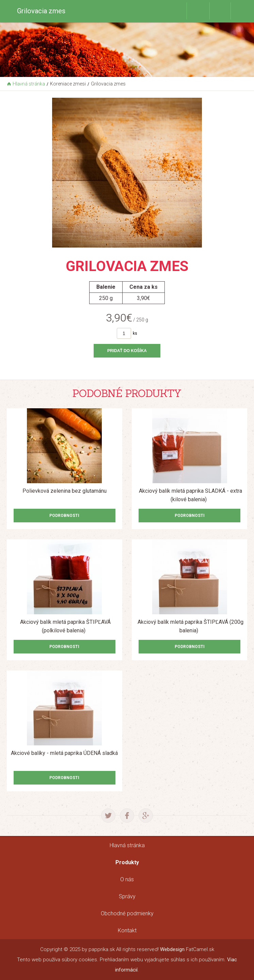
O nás (127, 879)
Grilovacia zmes (108, 84)
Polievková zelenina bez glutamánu (65, 491)
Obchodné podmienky (127, 913)
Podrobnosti (64, 516)
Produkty (127, 862)
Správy (127, 896)
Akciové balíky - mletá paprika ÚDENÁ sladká (64, 753)
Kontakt (127, 930)
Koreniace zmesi (68, 84)
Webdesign (172, 949)
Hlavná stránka (29, 84)
